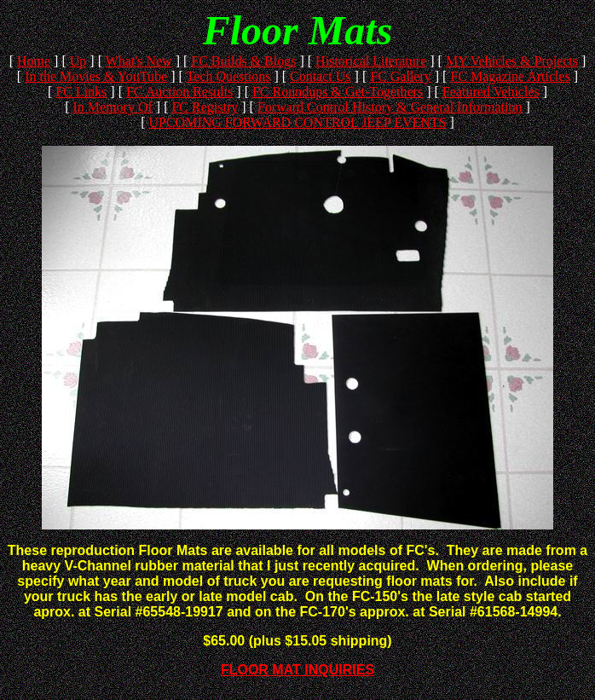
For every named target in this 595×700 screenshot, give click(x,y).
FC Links (81, 92)
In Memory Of (112, 107)
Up (78, 61)
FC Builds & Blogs (243, 61)
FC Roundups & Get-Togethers (338, 92)
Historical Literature (371, 61)
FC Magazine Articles (510, 76)
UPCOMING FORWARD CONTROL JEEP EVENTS (297, 122)
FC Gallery (401, 76)
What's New (139, 61)
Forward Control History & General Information (390, 107)
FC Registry (205, 107)
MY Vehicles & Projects (512, 61)
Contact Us (321, 76)
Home (34, 61)
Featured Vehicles (491, 92)
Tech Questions (229, 76)
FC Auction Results (179, 92)
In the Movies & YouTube (96, 76)
